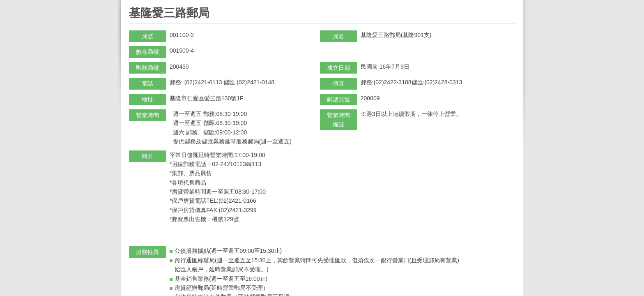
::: (132, 3)
